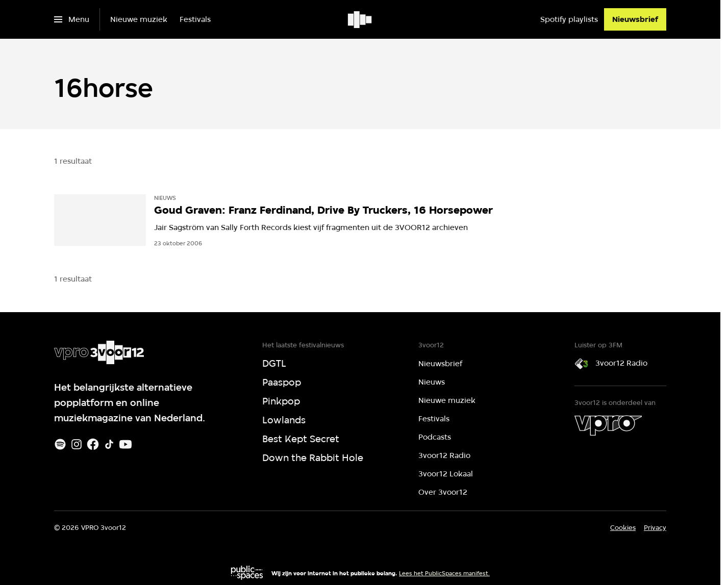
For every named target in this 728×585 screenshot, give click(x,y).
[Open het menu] (72, 19)
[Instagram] (77, 444)
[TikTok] (109, 444)
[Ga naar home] (360, 19)
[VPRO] (608, 425)
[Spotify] (60, 444)
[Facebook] (93, 444)
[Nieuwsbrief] (635, 19)
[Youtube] (125, 444)
